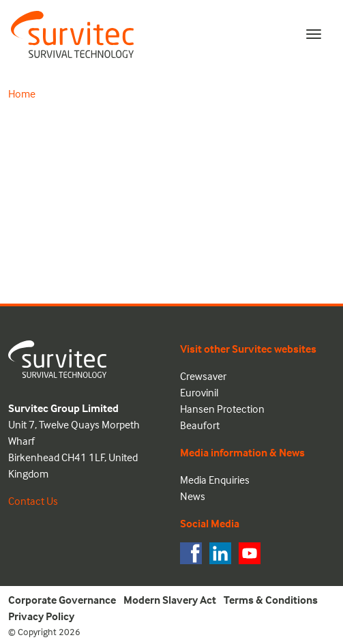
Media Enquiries (215, 480)
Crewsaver (203, 376)
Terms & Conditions (271, 600)
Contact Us (33, 501)
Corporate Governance (62, 600)
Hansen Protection (222, 409)
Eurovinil (199, 392)
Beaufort (200, 425)
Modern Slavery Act (170, 600)
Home (22, 93)
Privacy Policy (41, 616)
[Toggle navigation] (314, 34)
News (193, 496)
